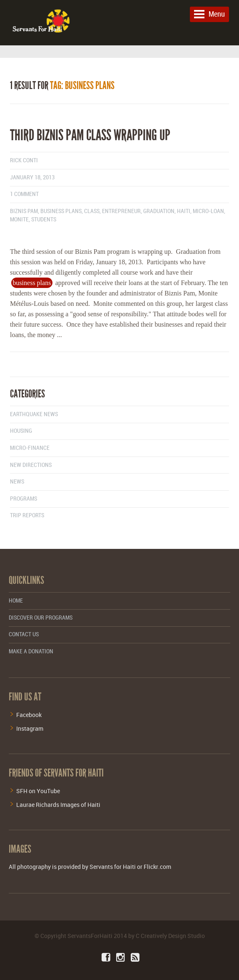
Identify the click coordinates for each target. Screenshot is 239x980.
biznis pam (24, 211)
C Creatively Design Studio (170, 936)
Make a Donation (31, 651)
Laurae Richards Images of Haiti (58, 805)
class (92, 211)
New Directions (31, 465)
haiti (184, 211)
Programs (24, 499)
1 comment (24, 194)
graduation (159, 211)
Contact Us (24, 634)
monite (19, 220)
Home (16, 601)
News (17, 482)
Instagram (30, 728)
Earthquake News (34, 414)
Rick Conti (24, 160)
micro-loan (208, 211)
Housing (21, 431)
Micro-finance (30, 448)
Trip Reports (27, 515)
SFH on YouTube (38, 791)
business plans (61, 211)
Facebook (29, 715)
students (44, 220)
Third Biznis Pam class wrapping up (90, 135)
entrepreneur (121, 211)
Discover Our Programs (41, 618)
